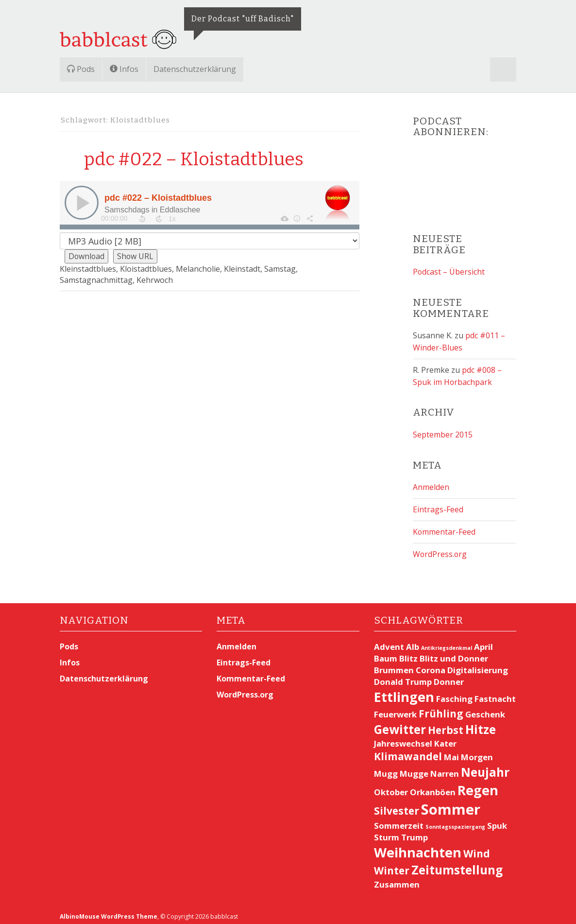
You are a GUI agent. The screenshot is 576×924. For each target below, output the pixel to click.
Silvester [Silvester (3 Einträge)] (397, 806)
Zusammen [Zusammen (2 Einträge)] (397, 880)
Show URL (136, 256)
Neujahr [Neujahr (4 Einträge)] (485, 768)
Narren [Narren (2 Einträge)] (445, 769)
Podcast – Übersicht (449, 272)
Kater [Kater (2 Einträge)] (445, 740)
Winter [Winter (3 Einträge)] (392, 867)
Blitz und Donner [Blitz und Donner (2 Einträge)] (454, 654)
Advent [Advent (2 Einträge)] (389, 643)
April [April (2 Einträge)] (483, 643)
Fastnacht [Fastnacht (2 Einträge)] (495, 695)
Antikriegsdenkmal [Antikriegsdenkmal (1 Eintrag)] (447, 644)
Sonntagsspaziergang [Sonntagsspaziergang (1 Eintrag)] (455, 822)
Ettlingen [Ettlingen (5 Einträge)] (404, 693)
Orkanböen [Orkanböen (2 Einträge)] (433, 788)
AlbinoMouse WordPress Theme (109, 912)
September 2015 (443, 433)
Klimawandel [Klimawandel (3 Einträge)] (408, 752)
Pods (81, 69)
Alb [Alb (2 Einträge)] (413, 643)
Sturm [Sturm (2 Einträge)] (387, 833)
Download (87, 256)
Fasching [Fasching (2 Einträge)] (454, 695)
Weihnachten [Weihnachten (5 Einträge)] (418, 848)
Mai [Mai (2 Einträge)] (451, 753)
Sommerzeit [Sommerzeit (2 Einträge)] (399, 821)
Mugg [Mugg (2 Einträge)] (386, 769)
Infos (124, 69)
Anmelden (431, 485)
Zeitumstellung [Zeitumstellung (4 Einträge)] (457, 866)
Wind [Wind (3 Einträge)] (477, 849)
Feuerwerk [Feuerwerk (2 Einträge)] (395, 710)
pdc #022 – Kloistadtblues (198, 159)
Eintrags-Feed (438, 506)
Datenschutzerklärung (195, 69)
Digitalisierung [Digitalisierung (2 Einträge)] (478, 666)
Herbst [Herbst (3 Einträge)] (446, 726)
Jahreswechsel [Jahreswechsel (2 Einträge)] (403, 740)
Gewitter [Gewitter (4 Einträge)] (400, 725)
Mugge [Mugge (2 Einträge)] (414, 769)
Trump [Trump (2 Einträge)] (415, 833)
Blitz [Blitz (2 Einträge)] (408, 654)
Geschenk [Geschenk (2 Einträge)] (485, 710)
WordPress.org (440, 550)
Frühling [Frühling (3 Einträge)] (441, 709)
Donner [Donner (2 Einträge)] (449, 678)
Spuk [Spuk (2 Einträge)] (497, 821)
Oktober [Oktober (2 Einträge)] (391, 788)
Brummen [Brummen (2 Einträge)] (394, 666)
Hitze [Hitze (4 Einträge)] (481, 725)
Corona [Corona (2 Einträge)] (431, 666)
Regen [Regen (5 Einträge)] (478, 786)
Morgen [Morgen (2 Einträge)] (477, 753)
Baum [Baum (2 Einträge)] (386, 654)
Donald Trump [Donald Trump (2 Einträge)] (403, 678)
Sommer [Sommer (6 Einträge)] (451, 805)
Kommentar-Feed (444, 528)
